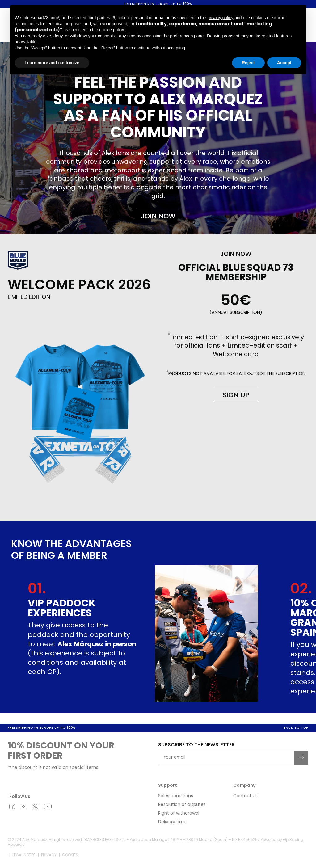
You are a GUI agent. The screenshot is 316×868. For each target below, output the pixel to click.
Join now (158, 216)
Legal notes (24, 855)
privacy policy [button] (220, 18)
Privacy (49, 855)
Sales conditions (176, 796)
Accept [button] (284, 63)
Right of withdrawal (179, 813)
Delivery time (172, 822)
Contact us (245, 796)
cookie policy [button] (111, 30)
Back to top (296, 728)
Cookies (70, 855)
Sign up (236, 395)
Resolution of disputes (182, 805)
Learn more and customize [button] (52, 63)
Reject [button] (248, 63)
